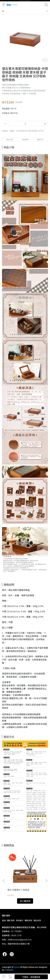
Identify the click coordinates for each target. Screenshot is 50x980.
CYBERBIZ (9, 970)
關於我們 (11, 920)
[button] (46, 881)
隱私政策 (37, 920)
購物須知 (28, 920)
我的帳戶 (20, 920)
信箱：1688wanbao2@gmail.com (17, 940)
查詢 (4, 920)
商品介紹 (10, 139)
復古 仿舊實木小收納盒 (18, 890)
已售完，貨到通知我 (31, 977)
